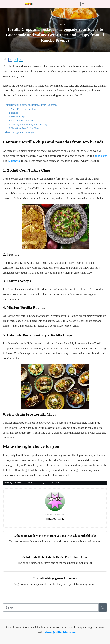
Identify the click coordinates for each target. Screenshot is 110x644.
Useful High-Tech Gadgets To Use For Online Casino (55, 557)
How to (29, 483)
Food (7, 483)
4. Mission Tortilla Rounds (21, 120)
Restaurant (54, 483)
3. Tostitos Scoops (17, 117)
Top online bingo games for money (55, 578)
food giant (101, 156)
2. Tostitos (13, 113)
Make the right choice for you (20, 132)
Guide (17, 483)
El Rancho (14, 161)
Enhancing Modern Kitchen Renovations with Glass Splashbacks (55, 536)
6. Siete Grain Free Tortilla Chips (24, 128)
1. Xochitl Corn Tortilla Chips (22, 109)
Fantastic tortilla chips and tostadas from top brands (31, 105)
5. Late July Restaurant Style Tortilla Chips (28, 124)
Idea (40, 483)
